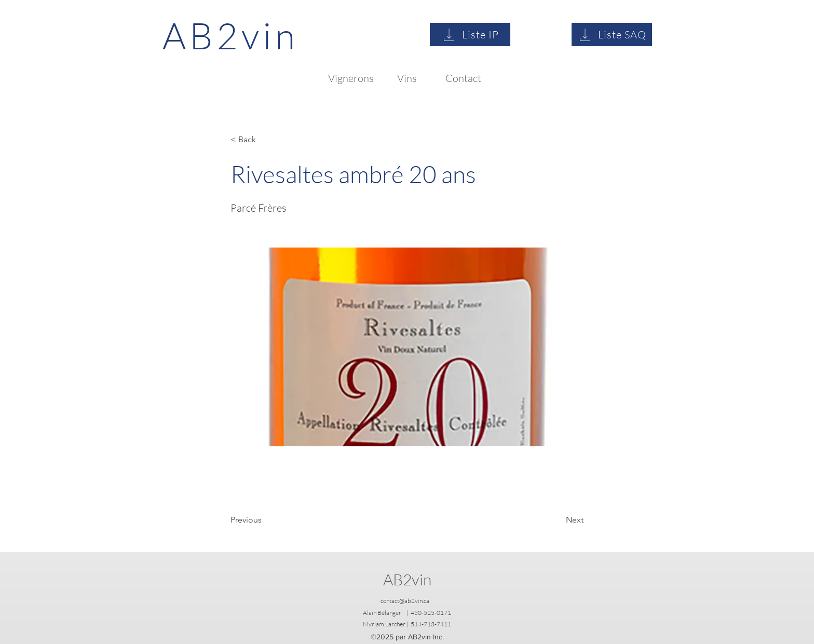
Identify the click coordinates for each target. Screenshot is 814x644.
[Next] (558, 520)
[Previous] (265, 520)
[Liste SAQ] (612, 35)
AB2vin (407, 579)
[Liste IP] (470, 35)
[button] (265, 140)
